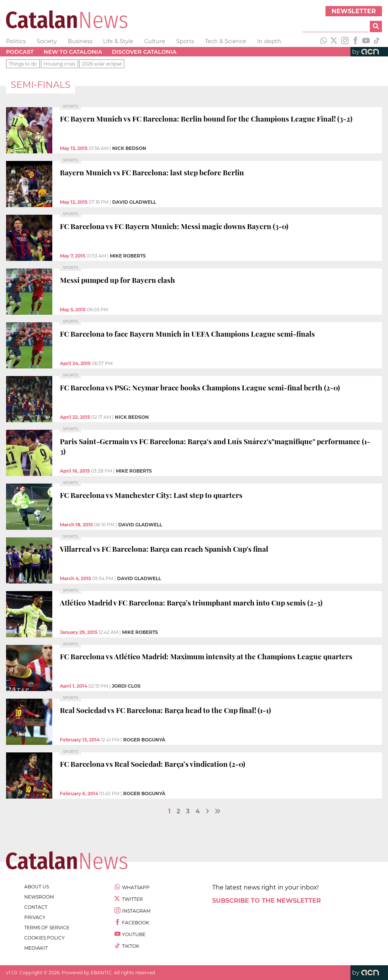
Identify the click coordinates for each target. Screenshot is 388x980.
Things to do (23, 64)
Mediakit (36, 948)
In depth (269, 41)
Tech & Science (226, 41)
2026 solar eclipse (102, 64)
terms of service (47, 928)
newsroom (39, 897)
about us (37, 887)
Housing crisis (59, 64)
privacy (35, 917)
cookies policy (45, 938)
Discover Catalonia (144, 52)
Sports (185, 41)
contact (36, 907)
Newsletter (354, 11)
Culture (155, 41)
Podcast (20, 52)
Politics (16, 41)
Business (80, 41)
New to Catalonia (73, 52)
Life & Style (118, 41)
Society (47, 41)
